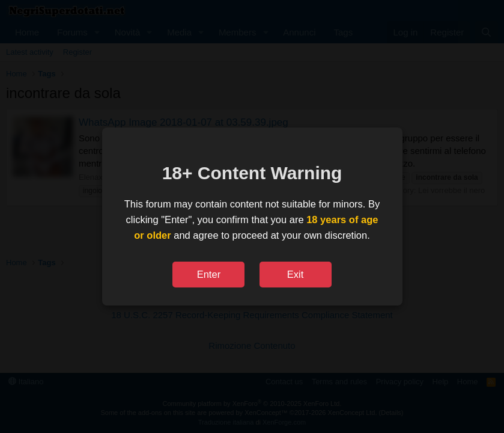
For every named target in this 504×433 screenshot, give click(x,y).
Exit (296, 274)
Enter (209, 274)
